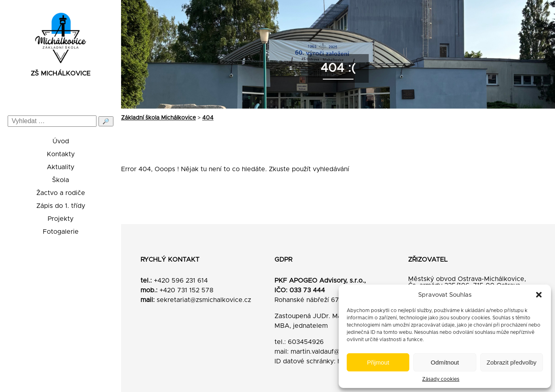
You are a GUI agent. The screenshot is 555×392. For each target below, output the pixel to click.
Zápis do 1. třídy (61, 206)
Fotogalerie (61, 232)
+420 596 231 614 (181, 281)
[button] (539, 295)
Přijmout (378, 362)
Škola (61, 180)
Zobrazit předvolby (512, 362)
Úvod (61, 141)
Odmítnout (445, 362)
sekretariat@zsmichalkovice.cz (204, 300)
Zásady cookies (441, 379)
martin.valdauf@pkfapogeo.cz (336, 352)
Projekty (61, 219)
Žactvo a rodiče (61, 193)
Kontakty (61, 154)
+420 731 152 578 (186, 290)
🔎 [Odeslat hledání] (106, 121)
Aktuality (61, 167)
